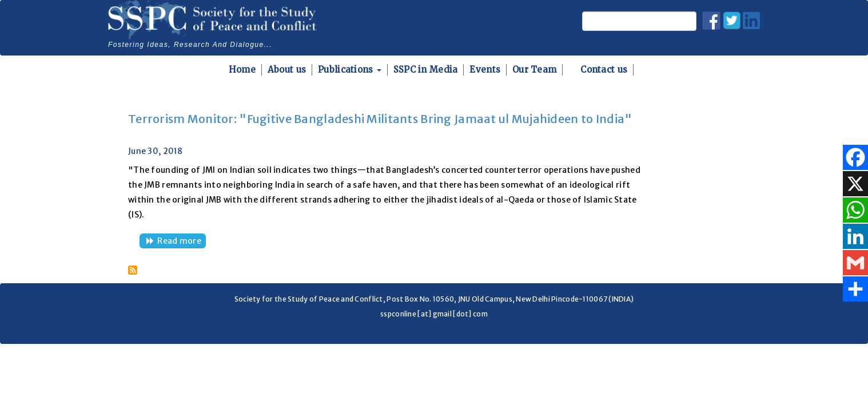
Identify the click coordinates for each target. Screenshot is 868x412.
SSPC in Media (426, 70)
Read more (182, 242)
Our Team (534, 70)
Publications (350, 70)
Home (242, 70)
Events (485, 70)
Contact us (604, 70)
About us (287, 70)
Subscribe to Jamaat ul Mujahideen (133, 270)
